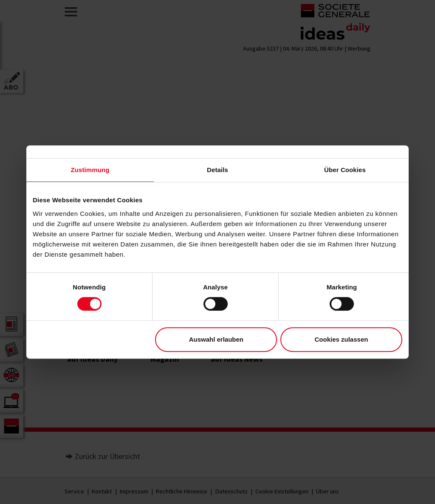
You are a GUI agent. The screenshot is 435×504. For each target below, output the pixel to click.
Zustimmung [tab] (90, 170)
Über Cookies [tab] (345, 170)
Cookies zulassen (342, 339)
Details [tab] (217, 170)
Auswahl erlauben (216, 339)
